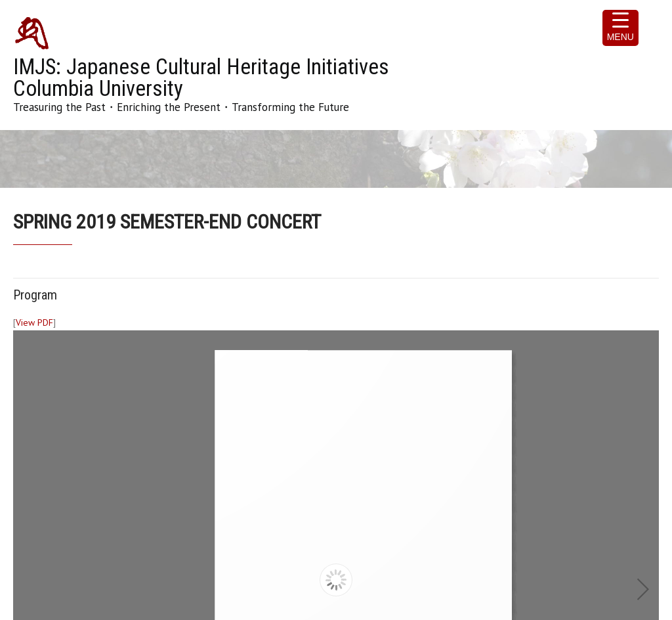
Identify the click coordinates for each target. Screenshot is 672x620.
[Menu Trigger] (620, 28)
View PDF (34, 322)
